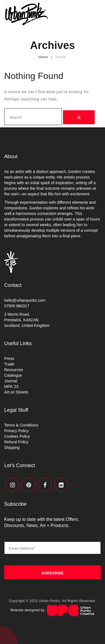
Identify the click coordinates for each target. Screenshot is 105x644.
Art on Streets (16, 392)
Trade (9, 364)
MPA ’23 (11, 387)
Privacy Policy (16, 431)
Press (9, 359)
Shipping (12, 448)
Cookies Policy (17, 436)
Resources (14, 370)
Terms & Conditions (21, 425)
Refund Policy (16, 442)
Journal (11, 381)
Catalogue (13, 375)
